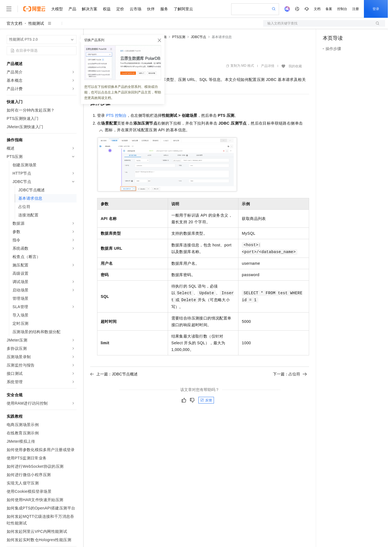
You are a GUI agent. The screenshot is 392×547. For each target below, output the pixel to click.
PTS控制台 (116, 115)
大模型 (57, 9)
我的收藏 (295, 66)
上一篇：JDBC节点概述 (114, 374)
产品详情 (268, 66)
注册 (356, 9)
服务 (164, 9)
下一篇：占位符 (290, 374)
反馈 (206, 400)
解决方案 (90, 9)
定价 (120, 9)
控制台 (342, 9)
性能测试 (36, 23)
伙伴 (151, 9)
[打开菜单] (9, 9)
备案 (329, 9)
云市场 (135, 9)
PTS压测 (179, 37)
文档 (317, 9)
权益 (107, 9)
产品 (72, 9)
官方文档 (14, 23)
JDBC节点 (199, 37)
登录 (376, 9)
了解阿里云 (183, 9)
